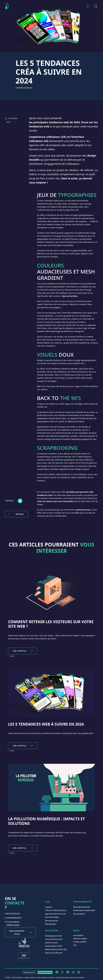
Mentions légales (80, 938)
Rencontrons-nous (17, 932)
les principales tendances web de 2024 (54, 122)
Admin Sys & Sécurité (54, 953)
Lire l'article (19, 651)
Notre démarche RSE (82, 907)
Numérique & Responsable (84, 910)
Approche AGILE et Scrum (55, 914)
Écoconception (79, 914)
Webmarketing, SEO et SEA (56, 949)
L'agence (49, 907)
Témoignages (50, 924)
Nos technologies (52, 917)
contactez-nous (83, 510)
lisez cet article (70, 296)
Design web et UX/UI (54, 946)
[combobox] (96, 6)
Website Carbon (45, 972)
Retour (20, 514)
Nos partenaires (52, 921)
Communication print (54, 939)
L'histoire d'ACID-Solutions (56, 910)
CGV (75, 945)
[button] (88, 6)
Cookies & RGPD (80, 942)
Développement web (54, 936)
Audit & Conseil (51, 943)
